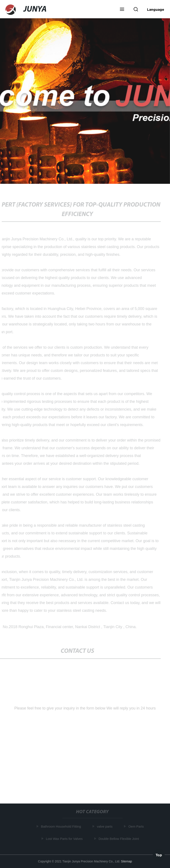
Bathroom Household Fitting (61, 826)
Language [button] (156, 9)
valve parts (105, 826)
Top (159, 855)
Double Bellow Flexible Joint (119, 838)
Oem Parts (137, 826)
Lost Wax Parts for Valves (65, 838)
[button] (122, 10)
